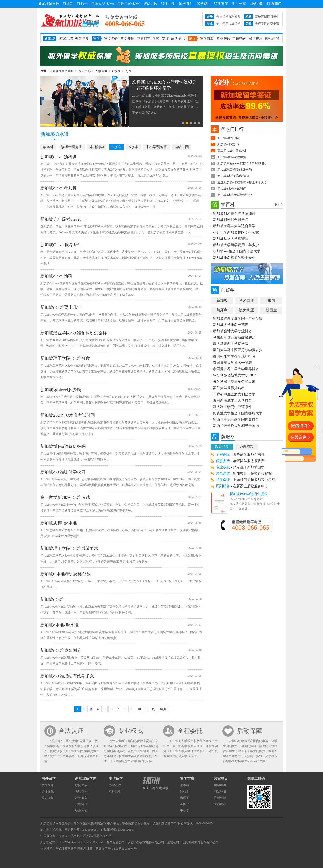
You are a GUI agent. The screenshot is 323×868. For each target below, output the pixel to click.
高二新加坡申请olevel (232, 151)
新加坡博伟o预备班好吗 (63, 446)
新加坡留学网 (49, 4)
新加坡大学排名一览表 (231, 325)
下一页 (150, 709)
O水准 (116, 71)
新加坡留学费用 (139, 823)
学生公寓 (239, 4)
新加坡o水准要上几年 (61, 307)
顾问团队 (81, 785)
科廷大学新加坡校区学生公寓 (236, 232)
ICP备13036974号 (125, 849)
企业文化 (48, 792)
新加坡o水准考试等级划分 (235, 195)
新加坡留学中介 (102, 823)
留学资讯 (178, 39)
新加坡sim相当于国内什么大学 (237, 251)
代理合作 (81, 804)
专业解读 (223, 39)
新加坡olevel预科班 (59, 157)
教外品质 (222, 447)
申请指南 (239, 39)
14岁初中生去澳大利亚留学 (234, 394)
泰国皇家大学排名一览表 (232, 363)
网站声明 (220, 785)
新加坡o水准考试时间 (232, 189)
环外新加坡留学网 (70, 20)
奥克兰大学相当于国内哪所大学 (238, 413)
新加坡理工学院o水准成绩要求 (69, 548)
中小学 (185, 810)
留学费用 (204, 4)
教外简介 (48, 785)
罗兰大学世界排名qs (229, 388)
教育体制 (82, 39)
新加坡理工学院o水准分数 (65, 358)
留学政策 (221, 4)
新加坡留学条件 (169, 823)
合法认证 (71, 731)
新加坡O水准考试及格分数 (65, 574)
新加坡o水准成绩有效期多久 (67, 676)
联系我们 (274, 4)
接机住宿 (272, 39)
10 (139, 709)
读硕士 (83, 4)
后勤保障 (250, 731)
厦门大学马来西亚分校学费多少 (238, 350)
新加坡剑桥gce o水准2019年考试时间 (242, 163)
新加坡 (222, 300)
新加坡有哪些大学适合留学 (234, 226)
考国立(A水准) (103, 4)
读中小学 (168, 4)
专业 (165, 39)
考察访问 (81, 792)
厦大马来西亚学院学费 (231, 344)
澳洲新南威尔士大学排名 (232, 401)
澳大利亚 (247, 310)
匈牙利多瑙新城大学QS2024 (235, 375)
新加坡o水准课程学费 (232, 157)
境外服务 (81, 798)
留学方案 (187, 778)
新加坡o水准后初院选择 (233, 176)
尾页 (163, 709)
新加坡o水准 (52, 599)
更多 (277, 205)
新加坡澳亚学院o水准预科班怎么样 (74, 333)
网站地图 (257, 4)
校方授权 (48, 798)
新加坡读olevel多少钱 (61, 390)
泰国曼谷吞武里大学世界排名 (236, 369)
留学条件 (186, 4)
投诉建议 (220, 804)
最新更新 (220, 798)
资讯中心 (85, 71)
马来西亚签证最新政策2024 (234, 337)
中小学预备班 (156, 147)
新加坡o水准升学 (229, 144)
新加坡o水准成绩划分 (61, 650)
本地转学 (97, 147)
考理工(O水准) (129, 4)
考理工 (185, 798)
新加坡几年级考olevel (61, 219)
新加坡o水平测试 (229, 138)
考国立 (185, 804)
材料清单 (115, 792)
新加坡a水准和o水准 (60, 625)
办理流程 (247, 447)
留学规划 (207, 39)
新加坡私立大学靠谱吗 (231, 239)
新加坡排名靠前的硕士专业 (234, 258)
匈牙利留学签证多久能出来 (234, 382)
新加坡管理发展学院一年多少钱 (238, 318)
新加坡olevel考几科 (59, 188)
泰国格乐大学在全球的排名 (234, 356)
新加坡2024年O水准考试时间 (68, 415)
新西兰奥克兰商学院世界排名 (236, 419)
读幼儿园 (151, 4)
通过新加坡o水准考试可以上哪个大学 (242, 182)
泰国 (271, 300)
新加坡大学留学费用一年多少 (236, 245)
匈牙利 (222, 310)
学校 (156, 39)
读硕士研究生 (72, 147)
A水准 (133, 147)
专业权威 (130, 731)
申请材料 (144, 39)
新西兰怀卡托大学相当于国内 (236, 426)
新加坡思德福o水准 (59, 523)
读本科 (68, 4)
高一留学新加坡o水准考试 (65, 497)
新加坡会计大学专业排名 (232, 331)
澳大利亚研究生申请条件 (232, 407)
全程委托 (190, 731)
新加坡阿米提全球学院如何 (234, 213)
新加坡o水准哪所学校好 (63, 472)
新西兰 (271, 310)
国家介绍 (66, 39)
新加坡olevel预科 (56, 276)
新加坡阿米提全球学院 (231, 220)
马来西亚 (247, 300)
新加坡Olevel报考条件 (61, 245)
